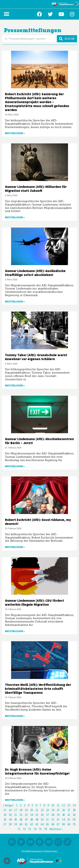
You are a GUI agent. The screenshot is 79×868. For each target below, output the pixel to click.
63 (37, 824)
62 (32, 824)
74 (35, 829)
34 (32, 815)
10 (53, 805)
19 (26, 810)
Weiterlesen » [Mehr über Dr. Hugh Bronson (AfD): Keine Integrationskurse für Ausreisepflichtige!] (15, 800)
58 (10, 824)
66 (53, 824)
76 (46, 829)
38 (53, 815)
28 (74, 810)
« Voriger (8, 805)
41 (69, 815)
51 (47, 820)
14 (74, 805)
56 (74, 820)
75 (40, 829)
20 (32, 810)
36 (42, 815)
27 (69, 810)
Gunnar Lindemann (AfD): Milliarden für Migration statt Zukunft (36, 189)
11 (58, 805)
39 (58, 815)
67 (58, 824)
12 (63, 805)
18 (21, 810)
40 (63, 815)
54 (63, 820)
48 (32, 820)
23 (47, 810)
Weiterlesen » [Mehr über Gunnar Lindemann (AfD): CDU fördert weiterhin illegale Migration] (15, 631)
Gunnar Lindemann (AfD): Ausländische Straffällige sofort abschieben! (35, 273)
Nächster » (56, 829)
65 (47, 824)
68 (63, 824)
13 (69, 805)
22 (42, 810)
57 (5, 824)
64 (42, 824)
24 (53, 810)
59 (16, 824)
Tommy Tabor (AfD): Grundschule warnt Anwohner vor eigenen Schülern (36, 357)
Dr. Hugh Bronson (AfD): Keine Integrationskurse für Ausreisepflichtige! (37, 772)
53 (58, 820)
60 (21, 824)
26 (63, 810)
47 (26, 820)
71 (19, 829)
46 (21, 820)
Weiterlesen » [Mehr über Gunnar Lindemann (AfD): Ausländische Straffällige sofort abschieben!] (15, 302)
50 (42, 820)
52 (53, 820)
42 (74, 815)
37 (47, 815)
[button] (6, 14)
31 (16, 815)
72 (24, 829)
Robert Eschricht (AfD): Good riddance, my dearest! (38, 522)
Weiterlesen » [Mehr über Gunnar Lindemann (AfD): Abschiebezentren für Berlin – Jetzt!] (15, 466)
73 (30, 829)
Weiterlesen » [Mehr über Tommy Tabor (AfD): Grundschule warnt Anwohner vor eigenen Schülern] (15, 386)
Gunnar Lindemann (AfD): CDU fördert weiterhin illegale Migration (34, 603)
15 (5, 810)
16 (10, 810)
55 (69, 820)
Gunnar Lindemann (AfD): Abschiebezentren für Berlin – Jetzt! (39, 441)
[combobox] (29, 39)
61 (26, 824)
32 (21, 815)
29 (5, 815)
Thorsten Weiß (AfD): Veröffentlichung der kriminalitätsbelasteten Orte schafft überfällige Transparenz (38, 689)
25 (58, 810)
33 (26, 815)
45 (16, 820)
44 (10, 820)
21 (37, 810)
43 (5, 820)
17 (16, 810)
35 (37, 815)
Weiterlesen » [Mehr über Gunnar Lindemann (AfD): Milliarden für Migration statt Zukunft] (15, 217)
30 (10, 815)
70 (74, 824)
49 (37, 820)
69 (69, 824)
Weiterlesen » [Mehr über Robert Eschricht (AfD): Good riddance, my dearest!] (15, 547)
